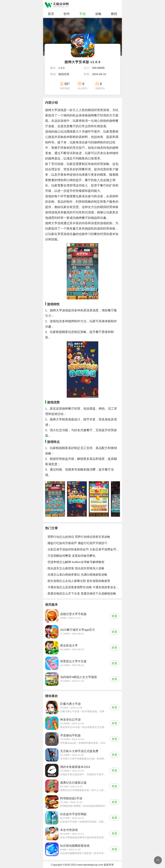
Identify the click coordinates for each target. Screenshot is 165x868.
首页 (51, 14)
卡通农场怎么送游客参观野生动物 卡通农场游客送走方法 (84, 587)
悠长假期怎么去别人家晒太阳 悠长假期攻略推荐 (79, 581)
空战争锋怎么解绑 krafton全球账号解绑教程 (76, 562)
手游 (82, 14)
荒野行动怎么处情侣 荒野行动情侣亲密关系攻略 (79, 537)
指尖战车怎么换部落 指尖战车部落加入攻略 (76, 568)
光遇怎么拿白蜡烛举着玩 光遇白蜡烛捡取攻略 (77, 575)
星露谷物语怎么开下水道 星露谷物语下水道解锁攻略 (82, 594)
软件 (67, 14)
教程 (114, 14)
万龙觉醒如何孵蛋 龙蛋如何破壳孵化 (71, 556)
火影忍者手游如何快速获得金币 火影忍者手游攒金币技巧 (84, 549)
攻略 (98, 14)
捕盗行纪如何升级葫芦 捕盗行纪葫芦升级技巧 (77, 543)
